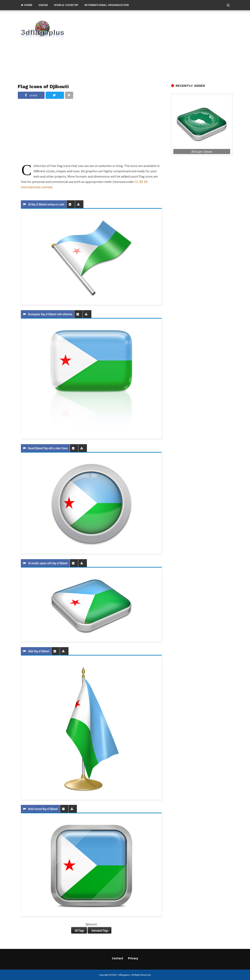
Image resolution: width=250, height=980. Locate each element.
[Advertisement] (156, 47)
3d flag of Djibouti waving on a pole (44, 204)
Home (27, 5)
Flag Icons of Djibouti (43, 87)
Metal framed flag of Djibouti (40, 809)
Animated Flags (99, 930)
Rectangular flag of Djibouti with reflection (48, 314)
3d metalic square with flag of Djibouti (45, 563)
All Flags (79, 930)
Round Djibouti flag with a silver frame (45, 448)
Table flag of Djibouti (36, 651)
